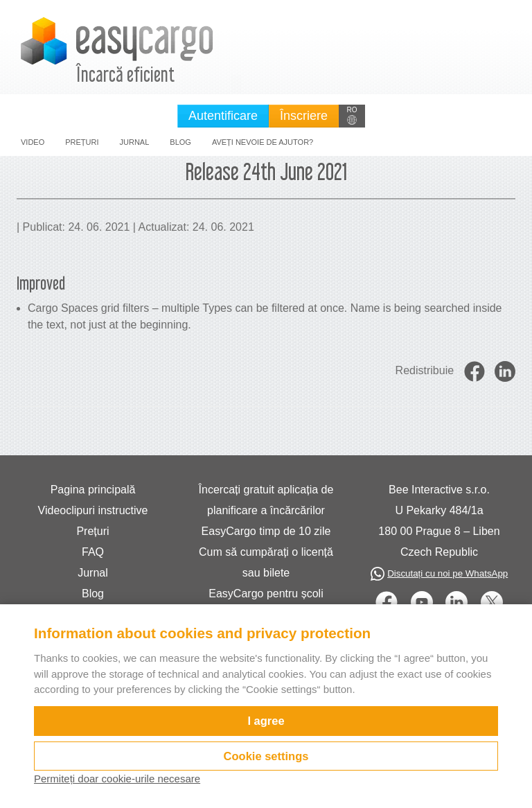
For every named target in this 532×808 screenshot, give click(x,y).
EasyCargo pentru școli (266, 594)
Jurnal (135, 142)
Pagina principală (93, 490)
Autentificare (223, 116)
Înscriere (304, 116)
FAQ (93, 552)
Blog (180, 142)
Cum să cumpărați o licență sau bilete (266, 562)
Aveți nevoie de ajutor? (263, 142)
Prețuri (82, 142)
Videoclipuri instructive (93, 510)
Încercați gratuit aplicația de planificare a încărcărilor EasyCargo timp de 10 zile (266, 510)
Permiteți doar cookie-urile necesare (117, 779)
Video (33, 142)
